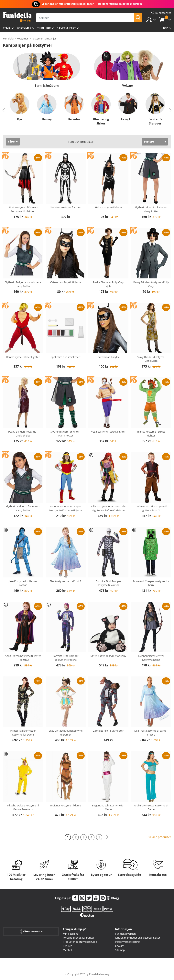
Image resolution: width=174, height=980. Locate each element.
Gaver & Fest (66, 28)
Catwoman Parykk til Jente (66, 282)
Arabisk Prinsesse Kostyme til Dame (151, 807)
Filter (11, 141)
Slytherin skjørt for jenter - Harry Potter (66, 434)
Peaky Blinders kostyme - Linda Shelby (23, 434)
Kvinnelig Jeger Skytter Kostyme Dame (151, 658)
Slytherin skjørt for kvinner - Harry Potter (151, 209)
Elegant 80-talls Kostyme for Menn (108, 807)
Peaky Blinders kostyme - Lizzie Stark (151, 359)
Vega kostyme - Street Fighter (108, 432)
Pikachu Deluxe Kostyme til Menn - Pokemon (23, 807)
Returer (67, 946)
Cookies (120, 946)
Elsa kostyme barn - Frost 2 (66, 581)
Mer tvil (67, 950)
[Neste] (107, 837)
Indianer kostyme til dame (66, 805)
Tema (7, 28)
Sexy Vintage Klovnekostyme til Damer (66, 733)
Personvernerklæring (127, 942)
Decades (74, 119)
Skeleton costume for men (66, 207)
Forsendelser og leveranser (79, 938)
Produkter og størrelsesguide (80, 942)
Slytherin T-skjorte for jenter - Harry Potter (23, 508)
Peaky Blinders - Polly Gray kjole (108, 284)
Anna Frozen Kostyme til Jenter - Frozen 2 (23, 658)
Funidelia (8, 38)
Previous (4, 110)
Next (170, 110)
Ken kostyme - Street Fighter (23, 357)
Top (165, 28)
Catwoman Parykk (108, 357)
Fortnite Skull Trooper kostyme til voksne (108, 583)
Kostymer (24, 28)
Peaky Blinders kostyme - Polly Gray (151, 284)
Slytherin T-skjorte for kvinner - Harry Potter (23, 284)
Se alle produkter (160, 837)
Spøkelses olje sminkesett (66, 357)
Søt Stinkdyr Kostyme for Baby (108, 656)
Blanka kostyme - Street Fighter (151, 434)
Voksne (127, 85)
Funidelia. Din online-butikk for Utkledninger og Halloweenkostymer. (17, 17)
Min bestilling (71, 934)
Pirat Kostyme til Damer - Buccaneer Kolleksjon (23, 209)
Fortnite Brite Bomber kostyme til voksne (66, 658)
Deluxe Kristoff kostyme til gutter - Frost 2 (151, 508)
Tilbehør (44, 28)
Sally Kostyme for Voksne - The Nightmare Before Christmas (108, 508)
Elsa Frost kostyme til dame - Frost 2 (151, 733)
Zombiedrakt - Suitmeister (108, 731)
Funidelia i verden (125, 934)
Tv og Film (128, 119)
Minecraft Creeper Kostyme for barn (151, 583)
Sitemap (120, 950)
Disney (47, 119)
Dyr (20, 119)
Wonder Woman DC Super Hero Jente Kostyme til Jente (66, 508)
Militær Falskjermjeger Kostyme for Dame (23, 733)
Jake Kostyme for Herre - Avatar (23, 583)
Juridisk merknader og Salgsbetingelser (138, 938)
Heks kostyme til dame (108, 207)
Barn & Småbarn (47, 85)
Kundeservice (31, 931)
